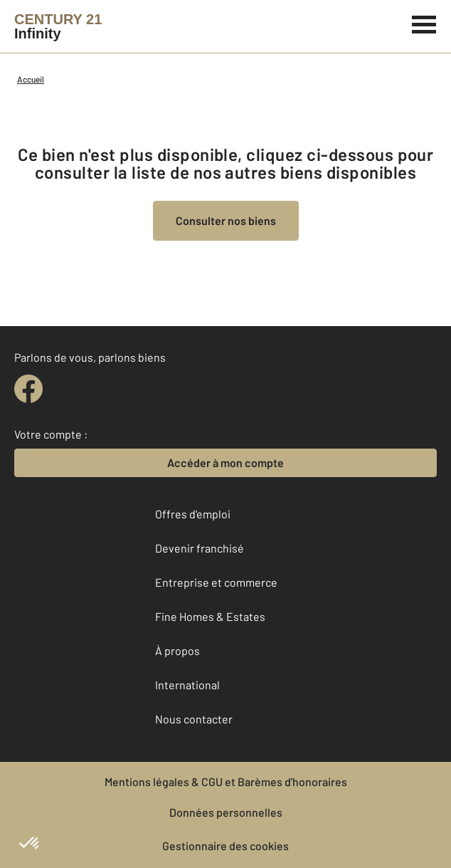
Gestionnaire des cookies (225, 846)
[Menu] (424, 23)
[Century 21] (58, 26)
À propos (177, 650)
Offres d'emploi (193, 514)
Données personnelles (226, 812)
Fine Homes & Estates (210, 616)
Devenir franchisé (200, 548)
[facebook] (28, 389)
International (187, 685)
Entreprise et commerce (216, 582)
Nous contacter (194, 719)
